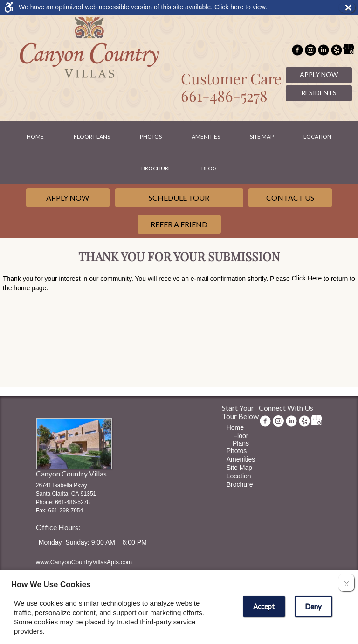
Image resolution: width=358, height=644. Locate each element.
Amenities (206, 136)
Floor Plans (92, 136)
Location (317, 136)
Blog (209, 168)
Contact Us (290, 198)
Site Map (262, 136)
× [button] (350, 7)
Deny (313, 606)
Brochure (156, 168)
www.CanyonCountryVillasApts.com (84, 562)
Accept (264, 606)
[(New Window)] (310, 51)
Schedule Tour (179, 198)
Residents (319, 93)
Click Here (307, 278)
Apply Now (319, 74)
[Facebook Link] (297, 51)
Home (35, 136)
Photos (151, 136)
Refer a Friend (179, 224)
